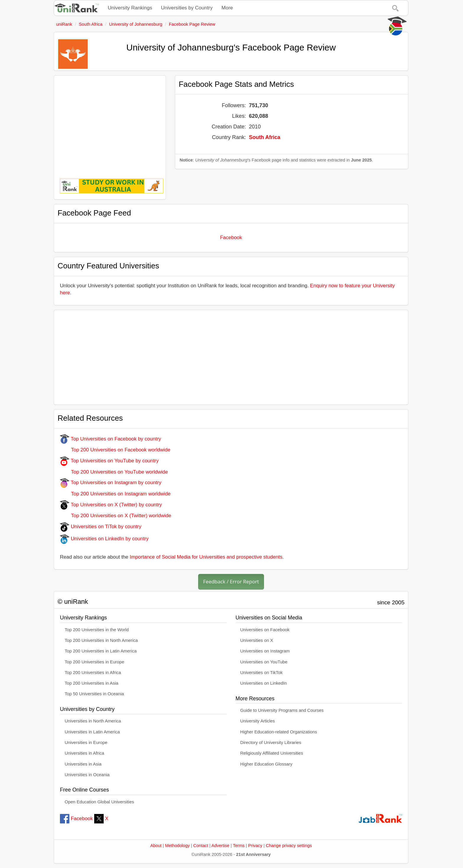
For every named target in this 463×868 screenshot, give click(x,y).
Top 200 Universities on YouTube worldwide (114, 472)
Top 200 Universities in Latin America (101, 651)
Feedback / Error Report (231, 581)
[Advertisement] (110, 123)
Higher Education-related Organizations (279, 732)
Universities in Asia (83, 764)
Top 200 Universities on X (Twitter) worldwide (116, 516)
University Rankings (130, 8)
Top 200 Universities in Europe (94, 662)
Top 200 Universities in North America (101, 640)
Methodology (177, 846)
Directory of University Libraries (271, 743)
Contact (201, 846)
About (156, 846)
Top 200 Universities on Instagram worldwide (115, 494)
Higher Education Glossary (266, 764)
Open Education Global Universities (99, 802)
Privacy (255, 846)
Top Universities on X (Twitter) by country (111, 505)
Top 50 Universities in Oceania (94, 694)
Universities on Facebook (265, 630)
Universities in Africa (84, 753)
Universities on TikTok (262, 673)
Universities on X (257, 640)
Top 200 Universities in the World (97, 630)
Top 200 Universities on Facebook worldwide (115, 450)
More (227, 8)
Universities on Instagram (265, 651)
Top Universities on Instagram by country (111, 483)
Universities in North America (93, 721)
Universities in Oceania (87, 775)
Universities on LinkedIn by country (104, 539)
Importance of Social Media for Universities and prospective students (206, 557)
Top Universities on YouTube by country (109, 461)
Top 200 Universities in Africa (93, 673)
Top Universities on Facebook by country (111, 439)
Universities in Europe (86, 743)
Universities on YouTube (264, 662)
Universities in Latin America (92, 732)
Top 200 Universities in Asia (92, 683)
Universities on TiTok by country (101, 527)
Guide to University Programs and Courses (282, 710)
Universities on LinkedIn (264, 683)
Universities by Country (187, 8)
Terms (239, 846)
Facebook (231, 238)
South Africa (265, 137)
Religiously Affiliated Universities (272, 753)
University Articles (258, 721)
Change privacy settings (289, 846)
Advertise (220, 846)
